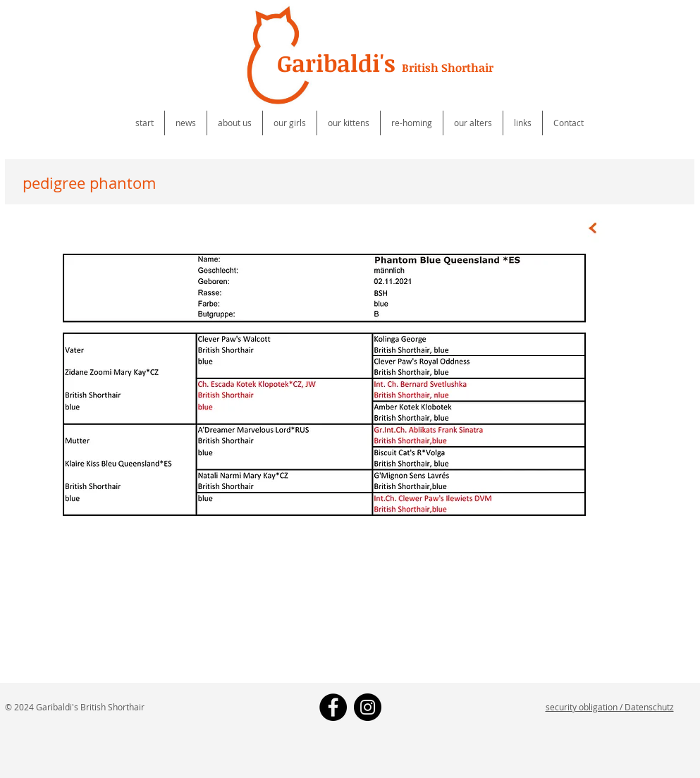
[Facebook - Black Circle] (333, 707)
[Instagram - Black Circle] (368, 707)
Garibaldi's (385, 63)
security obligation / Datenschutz (610, 707)
